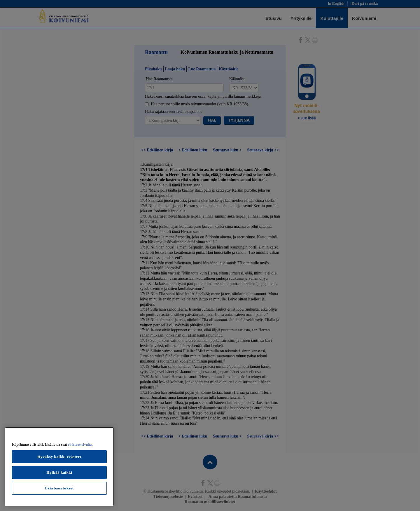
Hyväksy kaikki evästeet (59, 457)
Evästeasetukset (59, 488)
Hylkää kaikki (59, 472)
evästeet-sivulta (80, 444)
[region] (59, 467)
